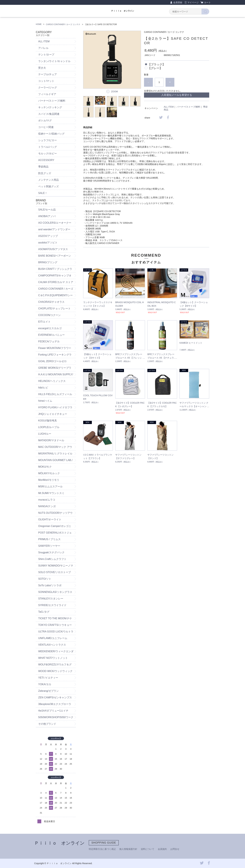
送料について (148, 849)
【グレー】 (155, 68)
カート (207, 2)
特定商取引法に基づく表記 (102, 849)
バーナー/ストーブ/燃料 (188, 107)
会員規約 (162, 849)
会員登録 (178, 2)
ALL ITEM (169, 107)
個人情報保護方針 (128, 849)
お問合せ (175, 849)
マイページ (193, 2)
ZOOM (114, 91)
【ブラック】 (157, 64)
